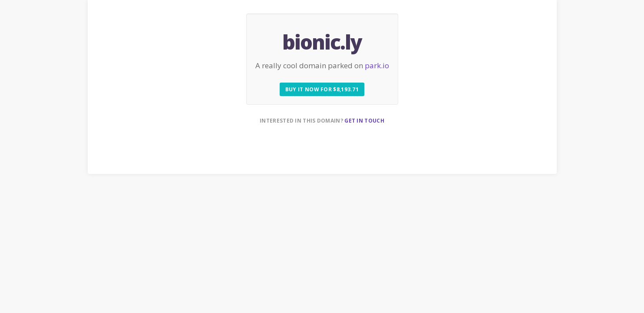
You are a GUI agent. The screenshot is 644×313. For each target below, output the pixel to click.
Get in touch (364, 121)
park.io (377, 65)
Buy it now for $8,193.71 (322, 89)
